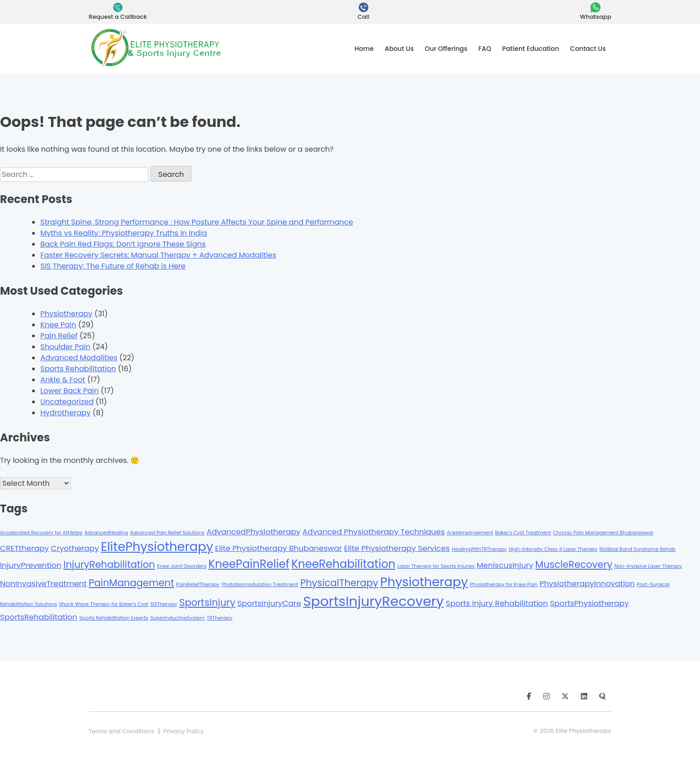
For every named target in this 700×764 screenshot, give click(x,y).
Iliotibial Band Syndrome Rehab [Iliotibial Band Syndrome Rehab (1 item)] (637, 549)
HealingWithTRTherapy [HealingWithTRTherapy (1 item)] (479, 549)
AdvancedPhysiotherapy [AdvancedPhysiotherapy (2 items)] (253, 532)
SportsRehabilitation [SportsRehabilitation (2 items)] (39, 617)
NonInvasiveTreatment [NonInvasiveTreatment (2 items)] (43, 583)
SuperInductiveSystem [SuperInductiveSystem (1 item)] (178, 618)
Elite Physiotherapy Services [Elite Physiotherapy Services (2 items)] (397, 548)
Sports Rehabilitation (78, 369)
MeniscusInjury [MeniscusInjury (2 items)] (505, 565)
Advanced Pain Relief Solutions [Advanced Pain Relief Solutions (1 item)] (167, 533)
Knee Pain (58, 325)
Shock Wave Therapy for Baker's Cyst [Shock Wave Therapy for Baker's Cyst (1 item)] (104, 604)
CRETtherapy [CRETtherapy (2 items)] (24, 548)
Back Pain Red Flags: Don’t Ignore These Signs (123, 244)
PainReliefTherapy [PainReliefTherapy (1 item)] (198, 585)
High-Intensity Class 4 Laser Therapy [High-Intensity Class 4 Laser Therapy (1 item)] (553, 549)
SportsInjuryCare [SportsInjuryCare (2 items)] (269, 603)
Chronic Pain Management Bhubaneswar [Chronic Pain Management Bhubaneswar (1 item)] (603, 533)
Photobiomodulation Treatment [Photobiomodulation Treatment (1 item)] (260, 585)
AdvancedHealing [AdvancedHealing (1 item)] (106, 533)
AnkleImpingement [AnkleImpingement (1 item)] (470, 533)
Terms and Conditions (122, 731)
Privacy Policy (183, 731)
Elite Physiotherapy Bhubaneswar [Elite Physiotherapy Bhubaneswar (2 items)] (278, 548)
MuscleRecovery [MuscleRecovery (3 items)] (573, 564)
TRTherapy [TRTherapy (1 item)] (220, 618)
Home (364, 49)
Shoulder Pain (65, 347)
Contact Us (588, 49)
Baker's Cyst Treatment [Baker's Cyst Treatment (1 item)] (523, 533)
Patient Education (531, 49)
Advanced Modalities (79, 358)
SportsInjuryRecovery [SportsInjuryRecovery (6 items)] (373, 601)
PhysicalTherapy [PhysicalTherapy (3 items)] (339, 583)
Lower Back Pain (70, 391)
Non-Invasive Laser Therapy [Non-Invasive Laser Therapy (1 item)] (648, 566)
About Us (399, 49)
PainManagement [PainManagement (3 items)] (131, 583)
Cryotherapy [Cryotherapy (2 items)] (75, 548)
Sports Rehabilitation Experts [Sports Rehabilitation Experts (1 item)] (114, 618)
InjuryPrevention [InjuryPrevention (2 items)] (31, 565)
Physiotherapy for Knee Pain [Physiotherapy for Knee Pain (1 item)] (504, 585)
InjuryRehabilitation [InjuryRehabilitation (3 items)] (109, 564)
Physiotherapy (66, 314)
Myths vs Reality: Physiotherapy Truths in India (124, 233)
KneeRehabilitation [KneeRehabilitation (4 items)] (343, 564)
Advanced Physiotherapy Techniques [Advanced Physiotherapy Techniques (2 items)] (374, 532)
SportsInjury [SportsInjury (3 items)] (207, 602)
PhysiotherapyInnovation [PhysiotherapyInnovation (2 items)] (587, 583)
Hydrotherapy (66, 413)
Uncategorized (67, 402)
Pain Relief (59, 336)
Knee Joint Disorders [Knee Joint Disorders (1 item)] (182, 566)
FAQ (485, 49)
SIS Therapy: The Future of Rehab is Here (113, 266)
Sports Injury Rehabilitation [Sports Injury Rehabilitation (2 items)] (497, 603)
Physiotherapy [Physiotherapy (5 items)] (424, 582)
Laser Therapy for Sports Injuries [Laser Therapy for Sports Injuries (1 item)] (436, 566)
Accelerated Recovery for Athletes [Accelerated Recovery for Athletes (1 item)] (41, 533)
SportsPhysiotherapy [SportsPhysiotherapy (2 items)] (590, 603)
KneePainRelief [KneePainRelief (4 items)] (249, 564)
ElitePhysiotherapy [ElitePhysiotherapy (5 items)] (157, 547)
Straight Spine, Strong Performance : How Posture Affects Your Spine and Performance (197, 222)
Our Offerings (446, 49)
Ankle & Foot (63, 380)
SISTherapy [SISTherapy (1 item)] (164, 604)
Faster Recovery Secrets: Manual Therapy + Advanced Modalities (158, 255)
